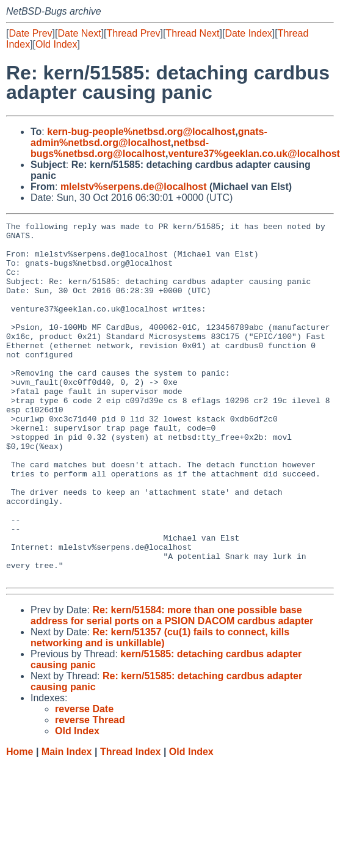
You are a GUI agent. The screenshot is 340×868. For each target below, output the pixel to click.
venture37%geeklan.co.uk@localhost (254, 154)
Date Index (248, 33)
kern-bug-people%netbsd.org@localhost (141, 132)
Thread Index (131, 823)
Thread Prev (134, 33)
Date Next (79, 33)
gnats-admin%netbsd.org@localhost (149, 137)
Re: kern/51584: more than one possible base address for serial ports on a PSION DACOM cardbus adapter (172, 687)
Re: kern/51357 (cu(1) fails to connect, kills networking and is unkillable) (160, 709)
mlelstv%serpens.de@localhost (134, 187)
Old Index (56, 44)
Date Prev (30, 33)
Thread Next (192, 33)
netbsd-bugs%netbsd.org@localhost (120, 148)
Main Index (67, 823)
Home (20, 823)
